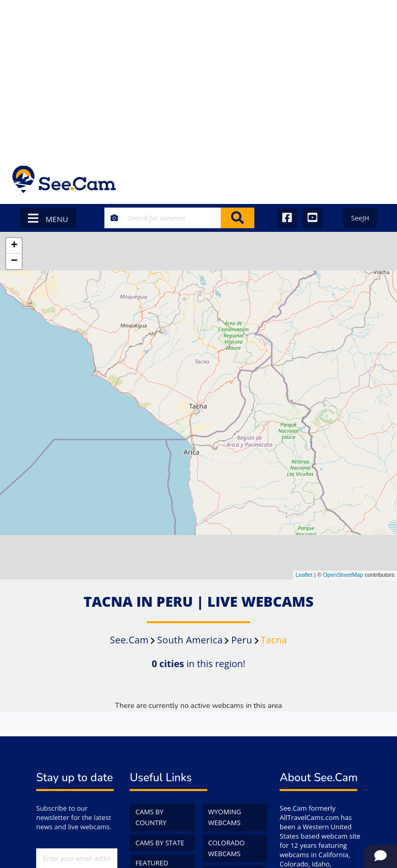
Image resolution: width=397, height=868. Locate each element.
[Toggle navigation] (371, 179)
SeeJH (360, 218)
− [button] (14, 261)
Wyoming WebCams (225, 817)
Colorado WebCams (227, 848)
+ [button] (14, 246)
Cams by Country (151, 817)
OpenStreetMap (343, 575)
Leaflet (304, 575)
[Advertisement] (198, 77)
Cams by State (160, 843)
